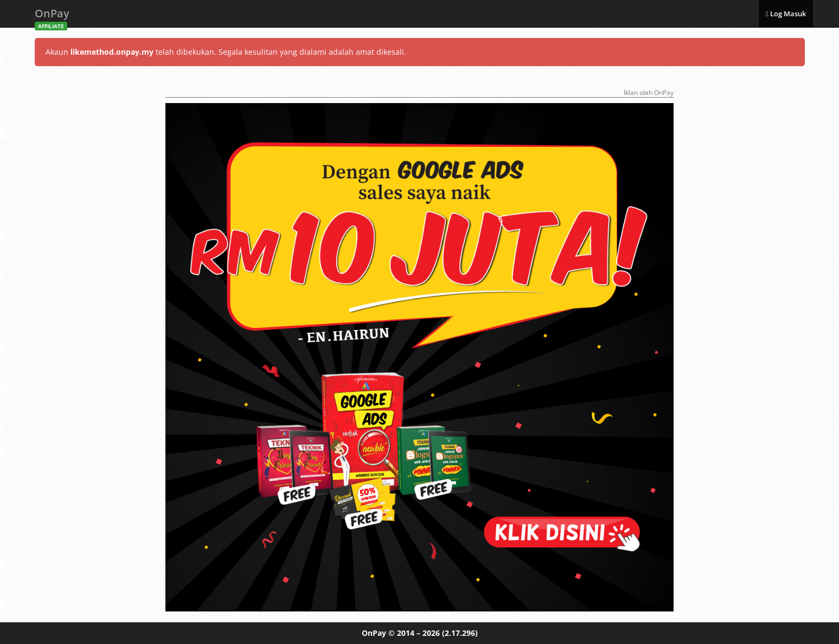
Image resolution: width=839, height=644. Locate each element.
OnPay (52, 17)
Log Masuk (786, 14)
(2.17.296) (460, 633)
